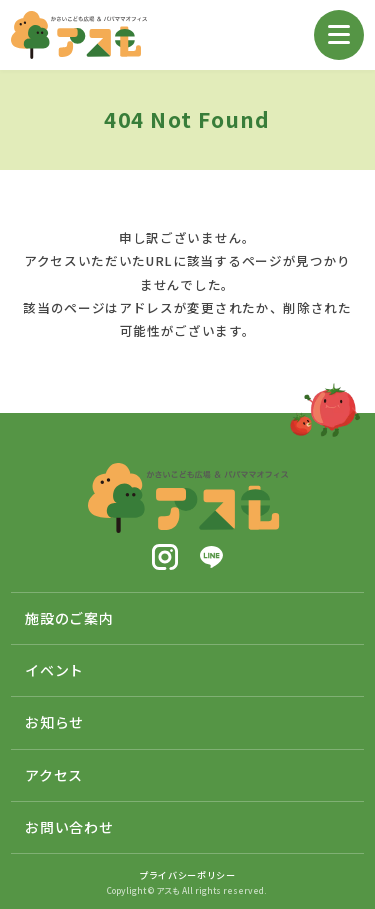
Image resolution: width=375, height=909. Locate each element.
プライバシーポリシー (187, 875)
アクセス (54, 775)
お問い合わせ (69, 827)
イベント (54, 670)
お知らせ (54, 722)
